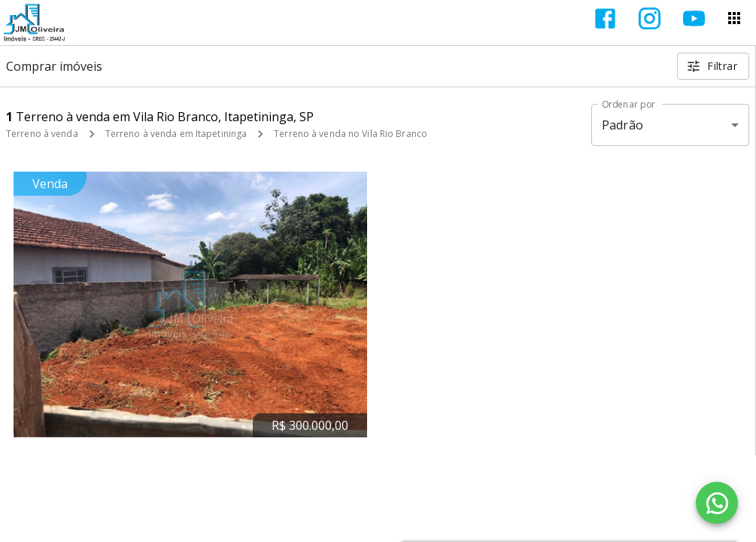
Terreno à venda (42, 134)
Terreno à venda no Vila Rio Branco (351, 134)
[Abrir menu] (734, 18)
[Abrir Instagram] (650, 18)
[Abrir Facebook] (605, 18)
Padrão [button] (622, 125)
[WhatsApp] (717, 503)
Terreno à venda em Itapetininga (176, 134)
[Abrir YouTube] (694, 18)
